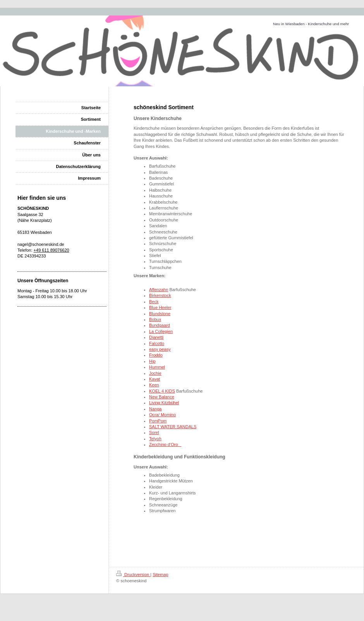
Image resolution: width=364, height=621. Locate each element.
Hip (152, 361)
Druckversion (133, 575)
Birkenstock (160, 295)
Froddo (156, 355)
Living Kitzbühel (164, 403)
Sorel (154, 432)
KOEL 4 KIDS (162, 391)
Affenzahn (159, 290)
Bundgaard (160, 325)
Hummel (157, 367)
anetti (158, 337)
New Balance (162, 397)
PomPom (158, 421)
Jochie (155, 373)
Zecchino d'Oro (165, 444)
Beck (154, 302)
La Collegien (161, 331)
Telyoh (155, 439)
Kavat (155, 379)
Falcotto (157, 343)
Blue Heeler (160, 307)
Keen (154, 385)
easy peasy (160, 349)
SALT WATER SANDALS (173, 427)
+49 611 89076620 (52, 250)
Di (151, 337)
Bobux (155, 319)
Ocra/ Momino (162, 415)
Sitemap (160, 575)
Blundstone (160, 314)
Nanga (155, 409)
